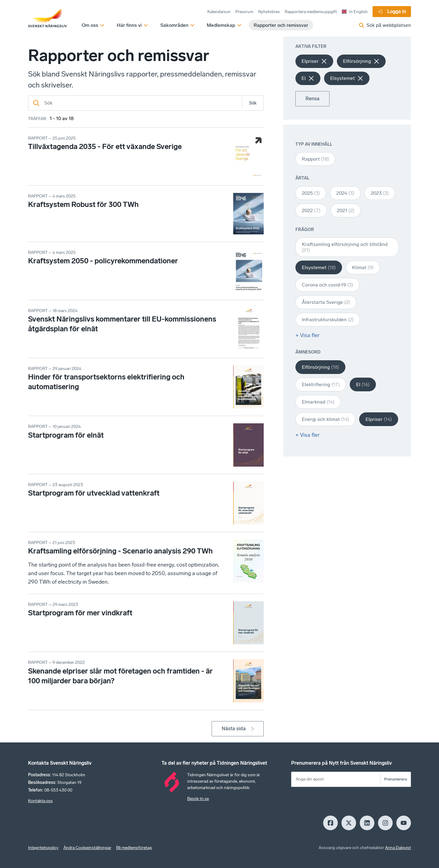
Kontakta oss (40, 801)
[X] (349, 823)
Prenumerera (396, 779)
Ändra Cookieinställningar (87, 848)
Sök (253, 103)
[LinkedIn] (367, 823)
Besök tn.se (198, 799)
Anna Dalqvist (398, 848)
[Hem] (48, 18)
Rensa (312, 99)
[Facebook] (330, 823)
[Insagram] (385, 823)
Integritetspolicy (43, 848)
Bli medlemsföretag (134, 848)
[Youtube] (404, 823)
